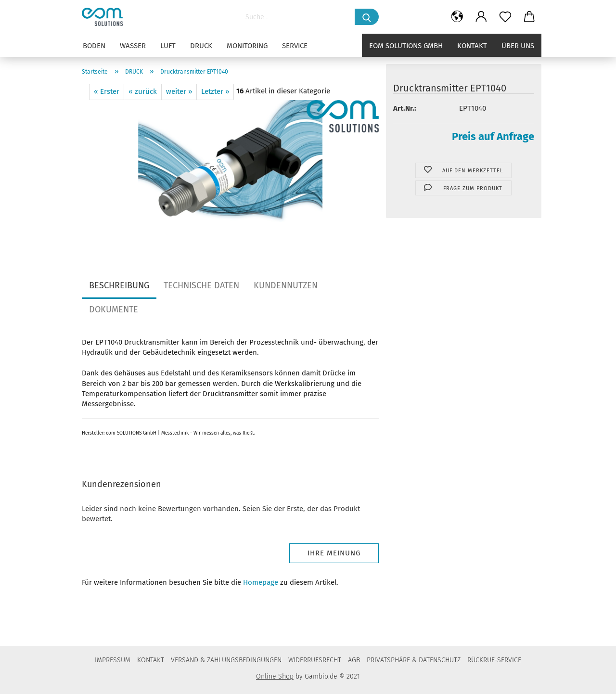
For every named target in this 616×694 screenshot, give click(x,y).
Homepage (261, 582)
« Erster (107, 91)
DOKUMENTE (114, 309)
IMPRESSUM (113, 660)
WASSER (133, 46)
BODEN (94, 46)
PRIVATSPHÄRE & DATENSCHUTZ (414, 660)
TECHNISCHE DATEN (201, 285)
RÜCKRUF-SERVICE (494, 660)
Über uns (518, 46)
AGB (354, 660)
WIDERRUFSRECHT (315, 660)
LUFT (168, 46)
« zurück (143, 91)
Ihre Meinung (334, 553)
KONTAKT (151, 660)
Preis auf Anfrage (493, 136)
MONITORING (247, 46)
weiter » (179, 91)
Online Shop (275, 676)
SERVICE (295, 46)
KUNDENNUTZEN (286, 285)
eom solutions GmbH (406, 46)
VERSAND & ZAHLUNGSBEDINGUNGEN (226, 660)
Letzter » (215, 91)
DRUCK (201, 46)
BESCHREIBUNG (119, 285)
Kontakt (472, 46)
